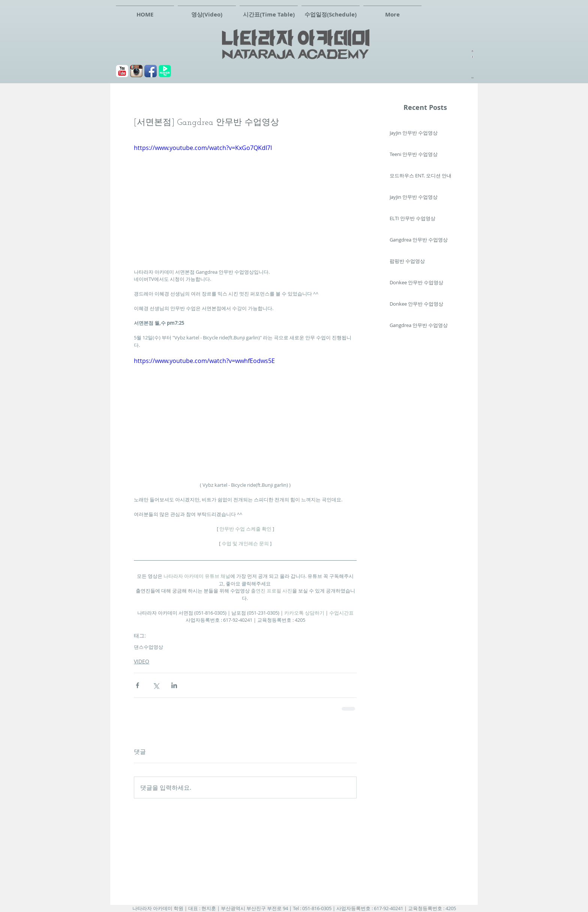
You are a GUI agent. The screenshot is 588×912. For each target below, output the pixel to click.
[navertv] (165, 71)
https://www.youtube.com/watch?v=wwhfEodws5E (204, 361)
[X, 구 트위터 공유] (156, 685)
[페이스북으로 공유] (137, 685)
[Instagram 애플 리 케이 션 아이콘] (136, 71)
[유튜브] (122, 71)
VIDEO (142, 661)
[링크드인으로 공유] (174, 685)
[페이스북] (151, 71)
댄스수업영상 (148, 647)
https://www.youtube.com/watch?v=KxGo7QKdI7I (203, 148)
